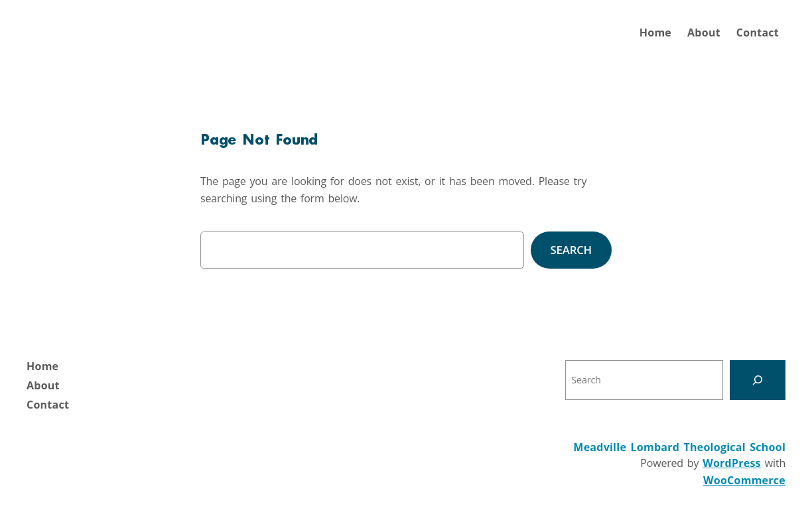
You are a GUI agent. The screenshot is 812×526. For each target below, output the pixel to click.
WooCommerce (744, 480)
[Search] (758, 380)
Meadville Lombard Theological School (679, 447)
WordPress (732, 463)
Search (571, 250)
